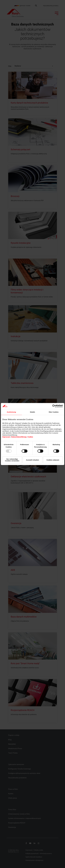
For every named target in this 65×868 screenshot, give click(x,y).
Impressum (6, 437)
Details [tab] (32, 412)
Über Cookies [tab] (54, 412)
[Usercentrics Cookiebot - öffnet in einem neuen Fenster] (54, 406)
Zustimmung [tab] (11, 412)
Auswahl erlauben (32, 460)
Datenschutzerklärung (19, 437)
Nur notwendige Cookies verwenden (12, 460)
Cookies (30, 437)
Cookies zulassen (53, 460)
